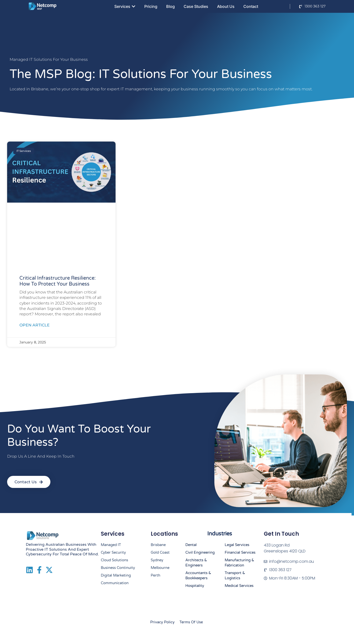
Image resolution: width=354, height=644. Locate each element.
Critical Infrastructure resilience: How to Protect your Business (58, 281)
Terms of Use (191, 622)
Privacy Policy (162, 622)
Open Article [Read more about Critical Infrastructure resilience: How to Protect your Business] (35, 325)
